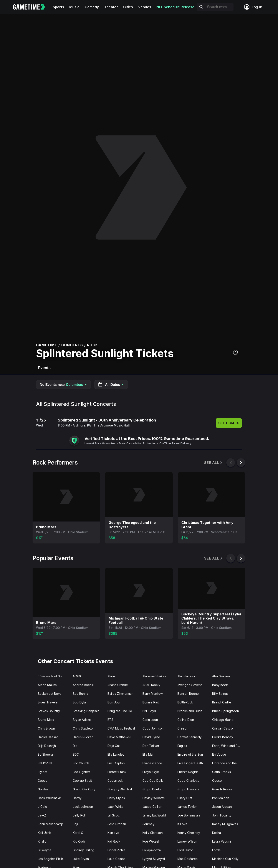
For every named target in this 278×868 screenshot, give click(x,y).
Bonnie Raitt (151, 702)
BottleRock (185, 702)
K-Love (182, 824)
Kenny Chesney (189, 833)
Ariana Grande (118, 685)
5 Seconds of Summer (54, 676)
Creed (182, 728)
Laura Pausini (222, 841)
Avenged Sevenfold (192, 685)
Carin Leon (150, 720)
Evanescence (152, 763)
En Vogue (219, 754)
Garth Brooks (222, 772)
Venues (145, 7)
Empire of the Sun (190, 754)
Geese (43, 781)
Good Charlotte (188, 781)
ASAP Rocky (151, 685)
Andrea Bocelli (83, 685)
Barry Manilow (153, 694)
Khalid (42, 841)
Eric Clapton (116, 763)
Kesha (217, 833)
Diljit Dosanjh (47, 746)
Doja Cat (114, 746)
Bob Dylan (80, 702)
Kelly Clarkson (153, 833)
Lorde (216, 850)
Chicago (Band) (223, 720)
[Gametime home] (32, 7)
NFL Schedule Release (175, 7)
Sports (58, 7)
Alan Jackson (187, 676)
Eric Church (81, 763)
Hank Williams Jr (49, 798)
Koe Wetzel (151, 841)
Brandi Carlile (222, 702)
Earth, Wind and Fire (227, 746)
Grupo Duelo (152, 789)
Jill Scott (113, 815)
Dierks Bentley (223, 737)
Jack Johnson (83, 807)
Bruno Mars (46, 720)
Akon (111, 676)
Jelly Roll (79, 815)
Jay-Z (42, 815)
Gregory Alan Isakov (122, 789)
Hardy (77, 798)
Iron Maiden (221, 798)
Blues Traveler (48, 702)
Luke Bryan (81, 859)
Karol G (78, 833)
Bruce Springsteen (226, 711)
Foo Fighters (82, 772)
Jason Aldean (222, 807)
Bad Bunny (80, 694)
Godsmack (115, 781)
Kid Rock (114, 841)
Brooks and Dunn (190, 711)
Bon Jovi (114, 702)
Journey (148, 824)
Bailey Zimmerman (120, 694)
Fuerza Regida (188, 772)
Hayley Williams (154, 798)
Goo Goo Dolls (153, 781)
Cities (128, 7)
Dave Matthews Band (123, 737)
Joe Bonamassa (189, 815)
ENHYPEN (45, 763)
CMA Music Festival (121, 728)
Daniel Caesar (48, 737)
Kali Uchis (45, 833)
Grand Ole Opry (84, 789)
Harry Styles (116, 798)
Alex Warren (221, 676)
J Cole (42, 807)
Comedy (92, 7)
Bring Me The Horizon (123, 711)
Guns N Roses (222, 789)
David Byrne (151, 737)
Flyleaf (43, 772)
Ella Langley (116, 754)
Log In (253, 7)
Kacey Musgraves (225, 824)
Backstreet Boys (50, 694)
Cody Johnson (153, 728)
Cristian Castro (223, 728)
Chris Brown (46, 728)
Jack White (116, 807)
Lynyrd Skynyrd (154, 859)
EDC (76, 754)
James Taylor (187, 807)
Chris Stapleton (84, 728)
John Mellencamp (50, 824)
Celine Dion (186, 720)
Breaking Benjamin (86, 711)
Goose (217, 781)
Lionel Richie (117, 850)
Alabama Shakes (154, 676)
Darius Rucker (83, 737)
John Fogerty (222, 815)
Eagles (182, 746)
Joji (75, 824)
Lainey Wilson (187, 841)
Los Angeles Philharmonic (54, 859)
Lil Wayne (45, 850)
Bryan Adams (82, 720)
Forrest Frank (117, 772)
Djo (75, 746)
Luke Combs (116, 859)
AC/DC (78, 676)
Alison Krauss (47, 685)
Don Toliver (151, 746)
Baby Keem (220, 685)
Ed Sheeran (46, 754)
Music (74, 7)
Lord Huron (185, 850)
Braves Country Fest (52, 711)
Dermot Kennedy (189, 737)
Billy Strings (220, 694)
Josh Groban (117, 824)
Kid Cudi (79, 841)
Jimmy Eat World (154, 815)
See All (214, 463)
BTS (110, 720)
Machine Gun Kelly (225, 859)
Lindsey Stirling (84, 850)
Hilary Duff (185, 798)
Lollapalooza (152, 850)
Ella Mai (148, 754)
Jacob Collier (152, 807)
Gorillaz (43, 789)
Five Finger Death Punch (193, 763)
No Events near (64, 385)
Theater (111, 7)
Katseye (113, 833)
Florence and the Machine (228, 763)
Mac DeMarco (188, 859)
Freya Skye (151, 772)
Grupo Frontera (188, 789)
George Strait (82, 781)
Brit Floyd (149, 711)
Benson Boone (188, 694)
